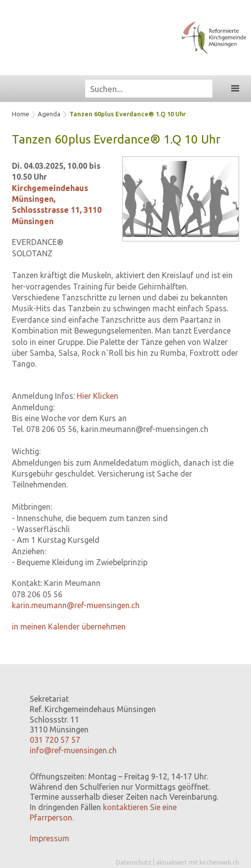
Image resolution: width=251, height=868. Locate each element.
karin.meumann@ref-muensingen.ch (76, 605)
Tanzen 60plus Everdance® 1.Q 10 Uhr (127, 114)
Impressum (50, 838)
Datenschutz (134, 862)
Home (21, 114)
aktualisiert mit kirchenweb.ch (198, 862)
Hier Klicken (98, 396)
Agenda (49, 114)
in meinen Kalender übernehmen (69, 627)
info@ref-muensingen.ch (73, 750)
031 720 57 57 (55, 740)
